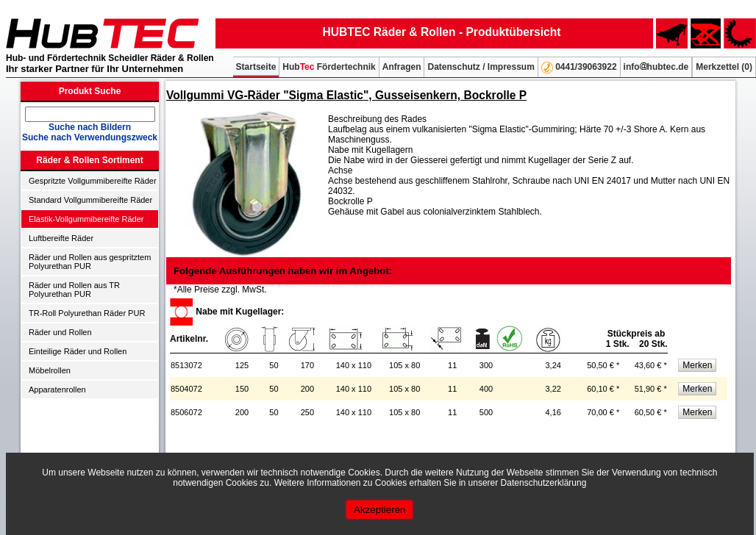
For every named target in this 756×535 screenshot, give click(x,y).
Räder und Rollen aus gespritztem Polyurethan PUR (90, 262)
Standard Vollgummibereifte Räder (90, 200)
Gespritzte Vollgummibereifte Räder (93, 181)
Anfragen (402, 67)
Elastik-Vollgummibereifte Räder (86, 219)
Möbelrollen (50, 370)
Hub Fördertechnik (329, 67)
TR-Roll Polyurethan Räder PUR (87, 313)
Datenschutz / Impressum (481, 67)
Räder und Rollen (60, 332)
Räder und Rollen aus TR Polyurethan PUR (74, 290)
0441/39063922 (579, 68)
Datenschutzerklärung (544, 483)
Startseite (256, 67)
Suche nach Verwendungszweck (90, 137)
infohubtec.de (656, 67)
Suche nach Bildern (90, 127)
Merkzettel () (724, 67)
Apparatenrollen (57, 389)
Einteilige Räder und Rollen (78, 351)
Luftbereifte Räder (61, 238)
